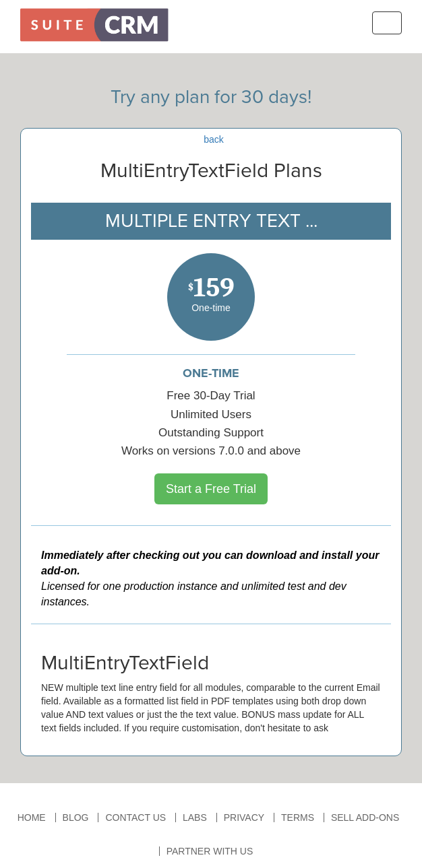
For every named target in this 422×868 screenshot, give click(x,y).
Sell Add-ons (365, 817)
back (214, 139)
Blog (76, 817)
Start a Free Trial (211, 489)
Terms (298, 817)
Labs (195, 817)
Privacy (244, 817)
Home (32, 817)
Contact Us (135, 817)
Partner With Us (210, 851)
